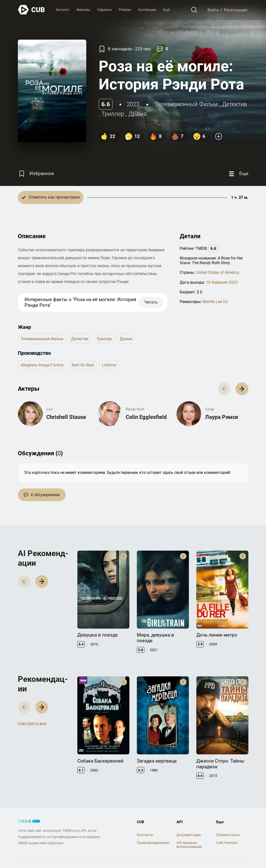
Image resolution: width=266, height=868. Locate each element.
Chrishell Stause (66, 417)
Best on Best (83, 365)
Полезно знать (228, 835)
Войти (213, 10)
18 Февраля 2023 (222, 282)
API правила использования (189, 845)
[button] (242, 389)
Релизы (125, 10)
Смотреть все (32, 724)
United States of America (218, 272)
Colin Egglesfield (146, 417)
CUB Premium (227, 843)
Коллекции (147, 10)
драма (138, 114)
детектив (235, 104)
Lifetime (109, 365)
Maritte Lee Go (215, 302)
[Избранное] (36, 174)
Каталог (63, 10)
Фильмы (83, 10)
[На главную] (31, 10)
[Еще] (238, 174)
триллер (113, 114)
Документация (189, 835)
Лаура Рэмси (222, 417)
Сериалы (104, 10)
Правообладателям (153, 843)
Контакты (145, 835)
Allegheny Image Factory (42, 365)
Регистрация (236, 10)
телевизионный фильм (186, 104)
